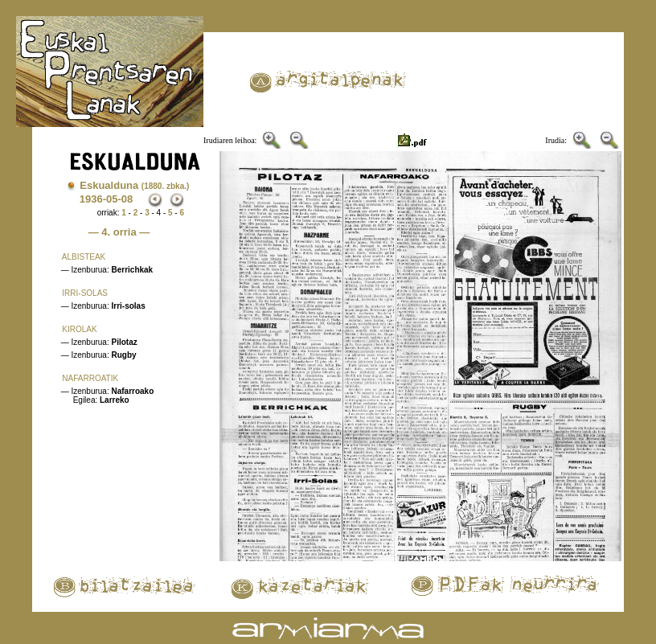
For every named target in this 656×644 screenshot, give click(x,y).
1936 (91, 199)
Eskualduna (134, 185)
